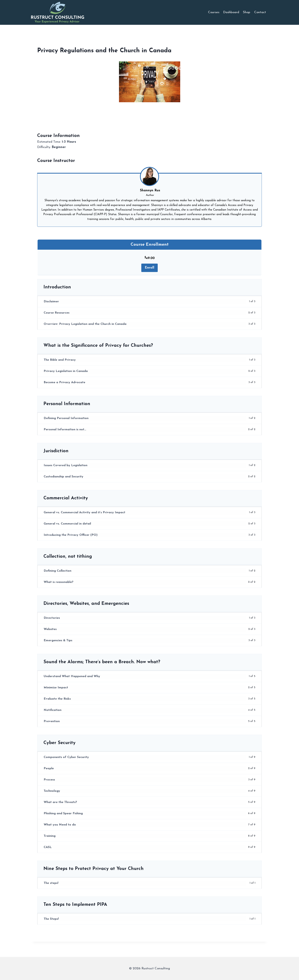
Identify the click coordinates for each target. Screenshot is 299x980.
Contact (260, 12)
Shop (247, 12)
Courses (214, 12)
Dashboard (231, 12)
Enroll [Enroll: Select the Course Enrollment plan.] (149, 268)
